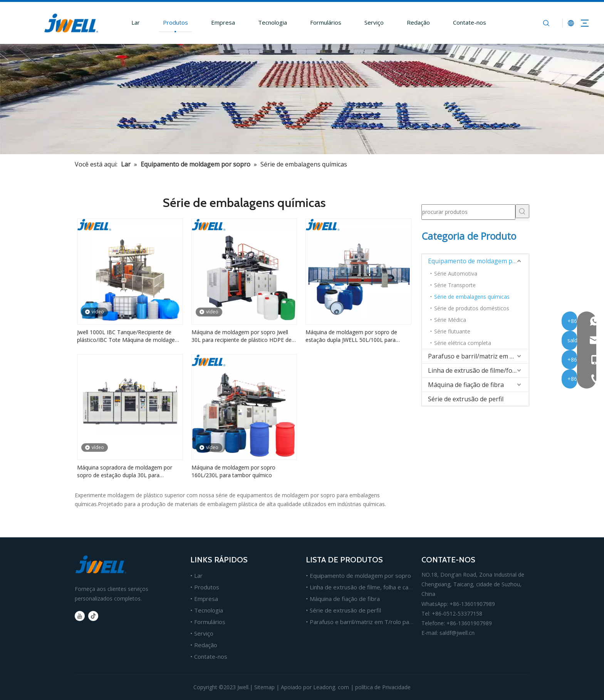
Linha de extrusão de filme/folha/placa (478, 370)
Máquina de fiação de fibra (466, 385)
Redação (411, 22)
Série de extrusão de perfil (466, 399)
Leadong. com (331, 687)
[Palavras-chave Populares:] (522, 211)
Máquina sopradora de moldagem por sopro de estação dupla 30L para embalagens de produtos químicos (125, 471)
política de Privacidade (383, 687)
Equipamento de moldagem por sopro (478, 261)
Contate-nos (462, 22)
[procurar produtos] (468, 212)
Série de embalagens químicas (472, 297)
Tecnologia (265, 22)
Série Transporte (455, 285)
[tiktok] (93, 616)
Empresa (215, 22)
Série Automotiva (456, 273)
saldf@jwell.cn (457, 633)
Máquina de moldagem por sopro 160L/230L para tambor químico (233, 471)
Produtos (168, 22)
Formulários (318, 22)
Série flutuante (452, 331)
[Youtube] (80, 616)
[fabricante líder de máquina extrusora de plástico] (302, 99)
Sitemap (264, 687)
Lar (128, 22)
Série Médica (450, 320)
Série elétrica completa (463, 343)
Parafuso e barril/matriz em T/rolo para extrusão (478, 356)
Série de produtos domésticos (472, 308)
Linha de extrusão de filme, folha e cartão (365, 587)
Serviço (366, 22)
